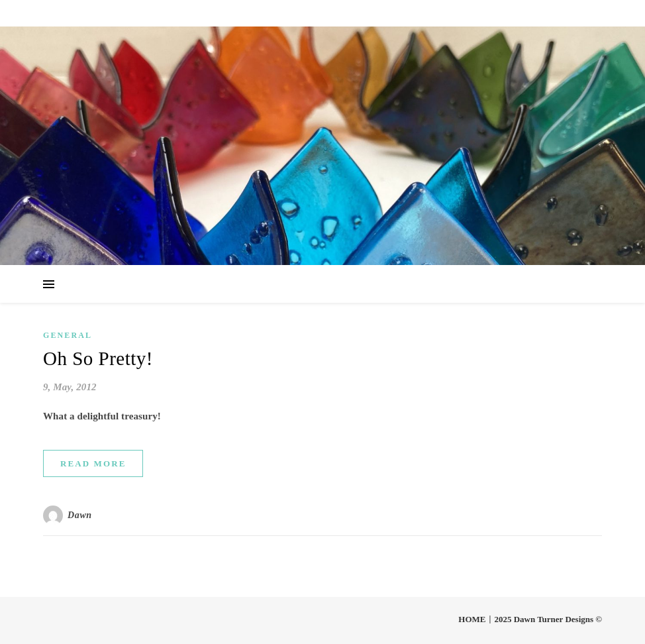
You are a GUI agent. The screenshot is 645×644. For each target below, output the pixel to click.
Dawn (80, 515)
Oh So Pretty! (98, 358)
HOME (472, 619)
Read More (93, 463)
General (68, 335)
